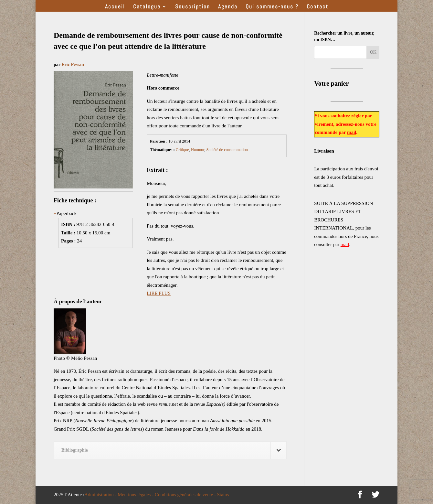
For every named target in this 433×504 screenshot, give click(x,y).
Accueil (115, 7)
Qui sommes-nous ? (272, 7)
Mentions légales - (136, 495)
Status (223, 495)
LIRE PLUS (159, 293)
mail (352, 132)
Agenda (228, 7)
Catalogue (147, 7)
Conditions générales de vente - (186, 495)
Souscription (193, 7)
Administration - (101, 495)
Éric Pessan (73, 64)
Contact (317, 7)
